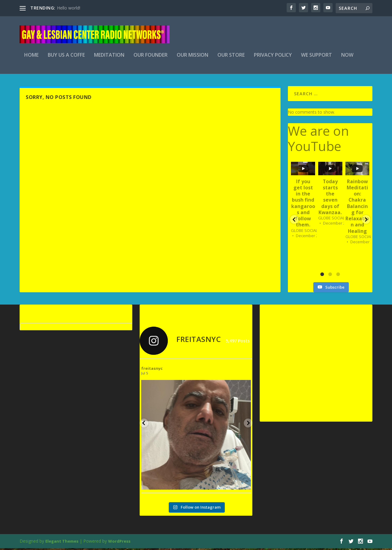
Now (347, 57)
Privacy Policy (273, 57)
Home (31, 57)
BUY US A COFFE (66, 57)
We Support (317, 57)
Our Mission (192, 57)
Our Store (231, 57)
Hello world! (69, 8)
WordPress (119, 543)
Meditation (109, 57)
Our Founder (151, 57)
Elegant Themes (62, 543)
